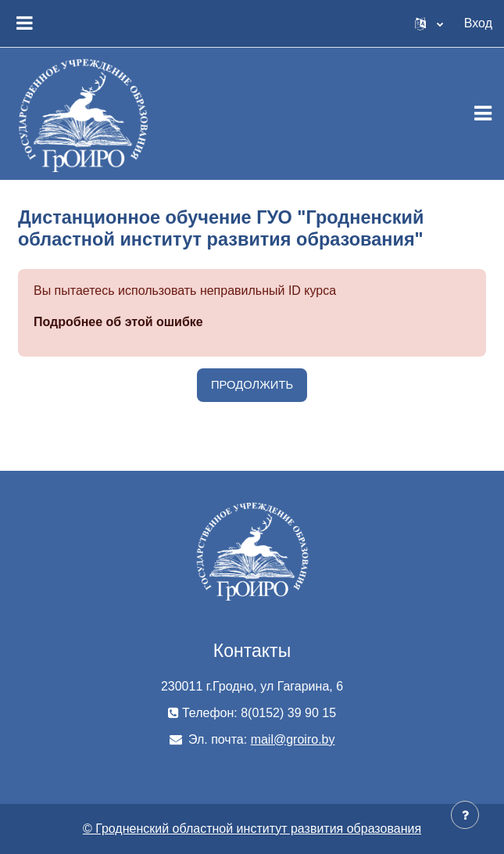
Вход (478, 23)
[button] (429, 23)
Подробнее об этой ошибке (118, 322)
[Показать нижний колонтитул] (465, 815)
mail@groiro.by (293, 739)
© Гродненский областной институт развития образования (252, 829)
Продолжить (252, 385)
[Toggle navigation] (483, 113)
